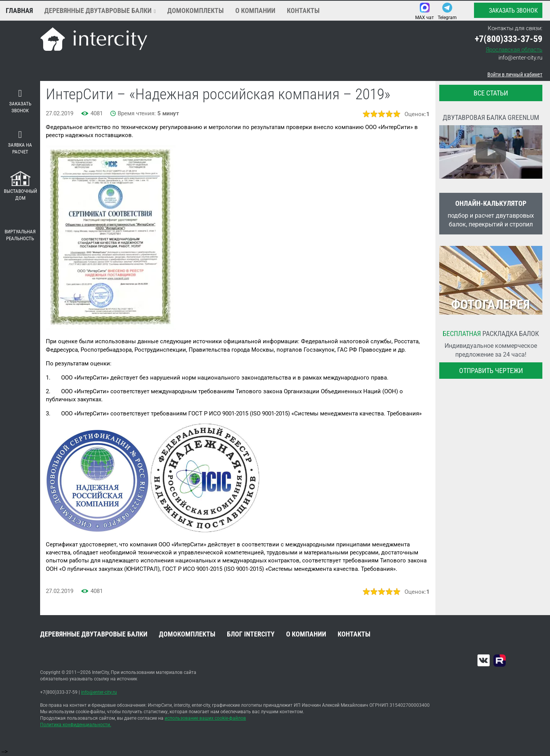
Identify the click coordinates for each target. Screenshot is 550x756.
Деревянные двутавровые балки (98, 10)
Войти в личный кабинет (515, 74)
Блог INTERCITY (251, 634)
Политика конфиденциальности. (76, 725)
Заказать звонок (508, 10)
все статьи (491, 93)
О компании (255, 10)
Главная (19, 10)
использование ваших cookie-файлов (205, 718)
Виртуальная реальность (20, 229)
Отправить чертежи (491, 371)
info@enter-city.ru (520, 58)
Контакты (303, 10)
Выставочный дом (20, 186)
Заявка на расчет (20, 142)
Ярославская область (514, 50)
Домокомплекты (196, 10)
